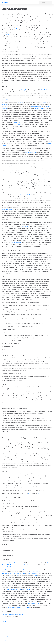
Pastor (5, 628)
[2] (17, 576)
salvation (6, 100)
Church (4, 622)
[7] (38, 494)
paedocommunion (17, 242)
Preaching (6, 636)
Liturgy (5, 640)
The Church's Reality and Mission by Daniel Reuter (23, 570)
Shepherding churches (8, 210)
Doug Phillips (28, 565)
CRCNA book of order (34, 603)
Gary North (25, 227)
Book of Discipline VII (32, 574)
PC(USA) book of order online (13, 590)
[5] (8, 607)
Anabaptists (18, 125)
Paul (8, 35)
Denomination (6, 632)
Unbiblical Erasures (35, 572)
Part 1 (8, 567)
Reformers (20, 103)
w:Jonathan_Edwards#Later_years (11, 563)
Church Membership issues (17, 565)
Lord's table (5, 105)
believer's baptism (40, 109)
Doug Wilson (5, 570)
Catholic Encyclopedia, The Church (19, 607)
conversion (17, 122)
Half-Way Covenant (33, 165)
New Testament (34, 33)
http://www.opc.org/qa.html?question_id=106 (13, 574)
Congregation (6, 634)
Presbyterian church (31, 152)
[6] (29, 494)
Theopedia (5, 2)
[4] (9, 578)
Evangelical (24, 90)
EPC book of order (27, 590)
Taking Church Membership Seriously (13, 615)
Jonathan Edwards (42, 173)
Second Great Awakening (26, 195)
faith (25, 28)
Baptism (44, 103)
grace (17, 28)
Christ (13, 28)
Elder (4, 630)
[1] (2, 576)
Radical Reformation (36, 107)
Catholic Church (46, 90)
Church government (8, 624)
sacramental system (46, 92)
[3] (36, 576)
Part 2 (12, 567)
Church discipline (7, 638)
